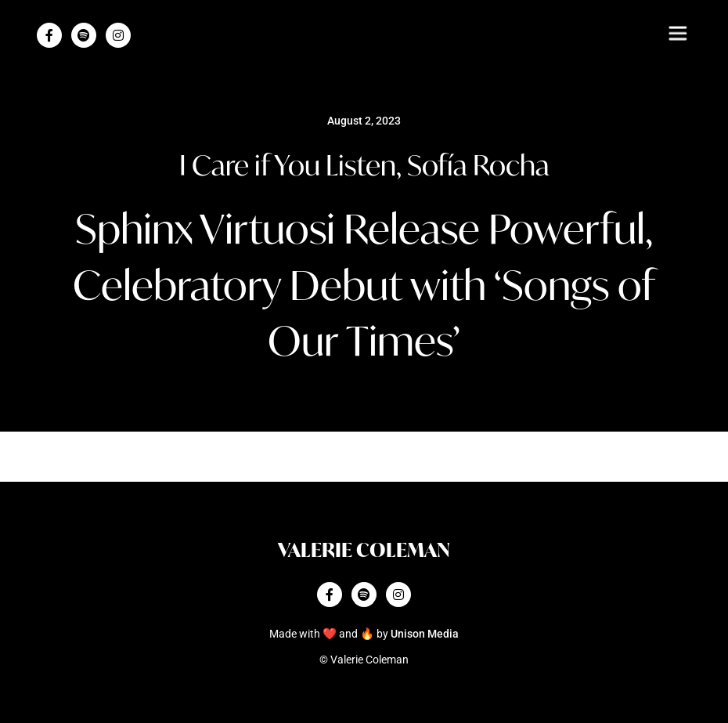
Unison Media (425, 634)
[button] (678, 33)
